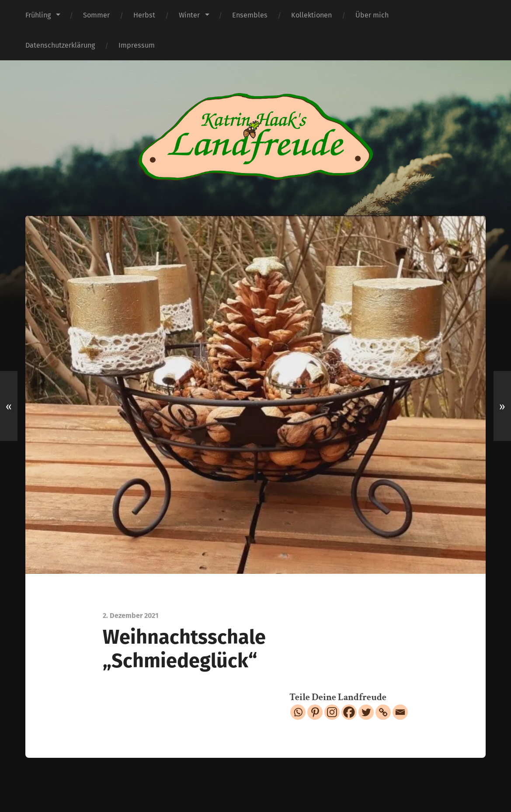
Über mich (372, 15)
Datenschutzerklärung (60, 45)
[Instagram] (332, 712)
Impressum (137, 45)
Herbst (144, 15)
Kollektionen (311, 15)
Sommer (96, 15)
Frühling (38, 15)
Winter (189, 15)
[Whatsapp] (298, 712)
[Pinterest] (315, 712)
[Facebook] (349, 712)
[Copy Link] (383, 712)
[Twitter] (366, 712)
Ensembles (250, 15)
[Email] (400, 712)
